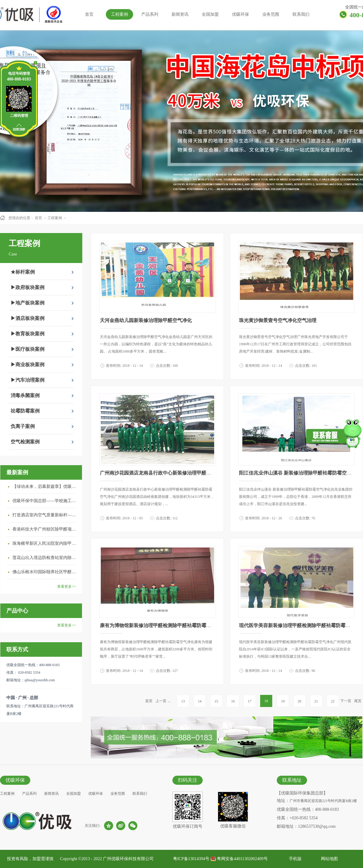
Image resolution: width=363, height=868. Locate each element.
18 (266, 701)
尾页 (358, 701)
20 (299, 701)
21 (316, 701)
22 (333, 701)
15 (216, 701)
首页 (89, 14)
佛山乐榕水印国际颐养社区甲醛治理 (46, 572)
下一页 (346, 701)
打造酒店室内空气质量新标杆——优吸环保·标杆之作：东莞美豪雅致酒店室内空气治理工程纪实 (46, 515)
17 (250, 701)
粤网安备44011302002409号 (242, 859)
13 (183, 701)
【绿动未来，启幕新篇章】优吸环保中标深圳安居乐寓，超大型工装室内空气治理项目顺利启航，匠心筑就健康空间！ (46, 487)
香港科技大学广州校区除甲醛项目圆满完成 (46, 529)
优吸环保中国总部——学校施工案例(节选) (46, 501)
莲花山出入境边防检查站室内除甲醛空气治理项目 (46, 558)
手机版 (294, 859)
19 (283, 701)
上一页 (161, 701)
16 (233, 701)
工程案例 (55, 218)
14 (200, 701)
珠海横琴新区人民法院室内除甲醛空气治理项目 (46, 543)
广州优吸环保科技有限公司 (128, 859)
